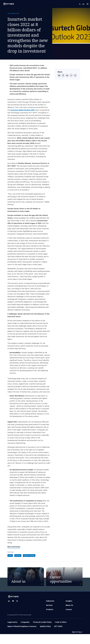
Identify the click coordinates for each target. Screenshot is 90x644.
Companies (25, 632)
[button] (81, 4)
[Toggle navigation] (88, 4)
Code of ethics (61, 632)
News (10, 555)
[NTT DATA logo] (7, 4)
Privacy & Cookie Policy (42, 632)
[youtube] (13, 611)
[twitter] (71, 75)
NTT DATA (58, 636)
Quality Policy (45, 636)
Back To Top (77, 642)
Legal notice (12, 632)
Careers (69, 619)
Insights (69, 611)
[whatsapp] (75, 75)
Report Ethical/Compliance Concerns (22, 636)
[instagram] (17, 611)
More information (14, 547)
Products (50, 619)
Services (49, 615)
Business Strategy (29, 555)
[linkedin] (67, 75)
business (18, 555)
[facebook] (63, 75)
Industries (50, 611)
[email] (59, 75)
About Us (69, 615)
